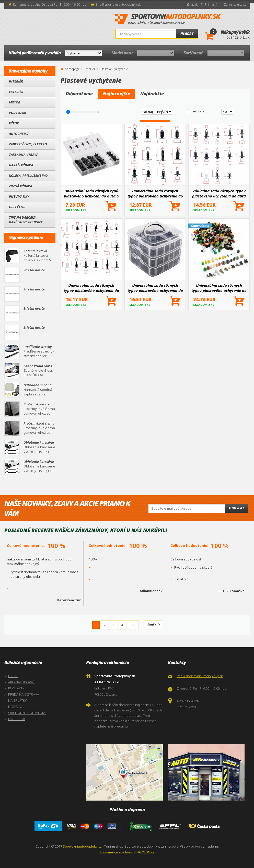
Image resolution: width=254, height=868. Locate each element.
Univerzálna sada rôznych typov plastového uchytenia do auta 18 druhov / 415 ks (91, 288)
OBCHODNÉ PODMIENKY (27, 713)
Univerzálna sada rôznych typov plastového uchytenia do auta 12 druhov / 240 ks (155, 193)
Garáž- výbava (21, 165)
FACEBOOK (17, 719)
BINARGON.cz (144, 852)
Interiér (16, 81)
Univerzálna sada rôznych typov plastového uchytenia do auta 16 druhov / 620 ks (155, 288)
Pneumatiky (19, 196)
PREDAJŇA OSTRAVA (24, 694)
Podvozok (18, 113)
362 (132, 625)
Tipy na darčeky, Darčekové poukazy (26, 220)
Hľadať (187, 34)
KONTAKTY (16, 688)
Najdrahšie (152, 94)
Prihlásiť (211, 4)
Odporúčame (79, 94)
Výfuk (14, 123)
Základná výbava (24, 155)
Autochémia (19, 134)
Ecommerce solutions (116, 852)
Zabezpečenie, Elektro (28, 144)
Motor (15, 102)
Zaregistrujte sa (235, 4)
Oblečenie (18, 207)
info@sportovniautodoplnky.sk (118, 4)
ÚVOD (13, 676)
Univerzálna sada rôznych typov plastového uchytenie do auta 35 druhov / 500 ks (219, 288)
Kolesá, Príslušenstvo (28, 175)
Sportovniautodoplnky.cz (82, 846)
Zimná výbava (20, 186)
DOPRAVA (16, 707)
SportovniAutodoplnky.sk (168, 19)
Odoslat (236, 508)
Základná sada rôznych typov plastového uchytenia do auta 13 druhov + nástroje (219, 193)
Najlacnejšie (117, 94)
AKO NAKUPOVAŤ (21, 682)
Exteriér (16, 92)
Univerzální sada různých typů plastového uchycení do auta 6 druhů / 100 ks (91, 193)
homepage (72, 68)
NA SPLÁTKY (17, 700)
